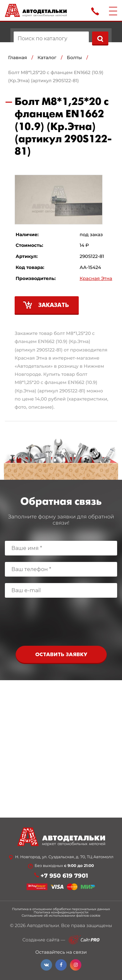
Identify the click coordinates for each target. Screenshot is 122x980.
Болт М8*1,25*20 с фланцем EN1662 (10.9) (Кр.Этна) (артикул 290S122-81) (56, 76)
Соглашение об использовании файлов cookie (61, 916)
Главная (18, 57)
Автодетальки (43, 925)
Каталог (47, 57)
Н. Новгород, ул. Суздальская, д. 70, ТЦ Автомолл (64, 857)
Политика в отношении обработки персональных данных (61, 909)
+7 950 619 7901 (64, 876)
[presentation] (61, 623)
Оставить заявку (61, 655)
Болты (75, 57)
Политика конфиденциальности (61, 912)
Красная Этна (96, 279)
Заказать (54, 305)
